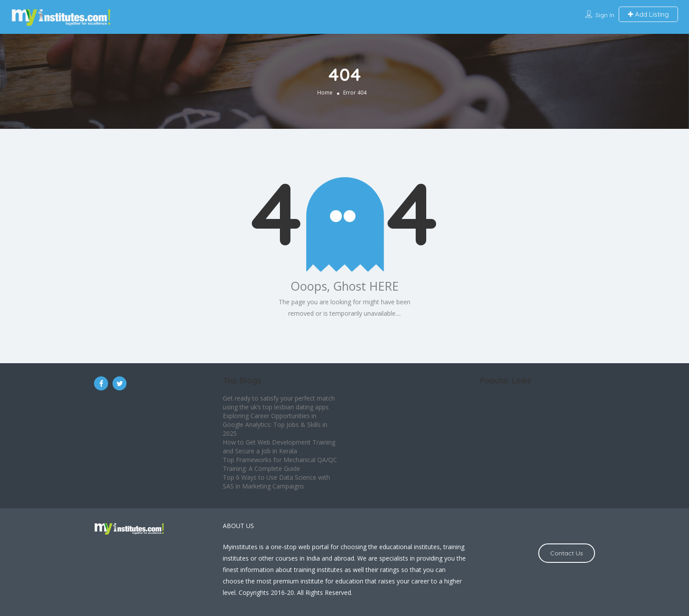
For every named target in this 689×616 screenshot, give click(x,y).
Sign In (605, 15)
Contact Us (567, 553)
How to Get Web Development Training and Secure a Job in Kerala (279, 447)
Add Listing (648, 14)
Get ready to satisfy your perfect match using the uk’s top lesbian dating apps (279, 403)
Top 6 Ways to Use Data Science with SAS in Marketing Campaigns (276, 482)
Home (325, 92)
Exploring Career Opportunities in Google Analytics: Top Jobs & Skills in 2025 (275, 425)
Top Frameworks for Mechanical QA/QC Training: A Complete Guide (280, 464)
